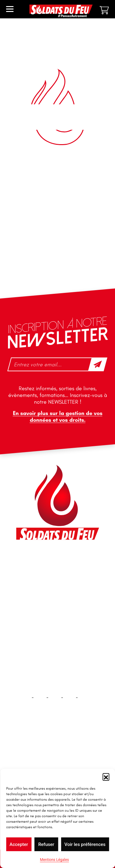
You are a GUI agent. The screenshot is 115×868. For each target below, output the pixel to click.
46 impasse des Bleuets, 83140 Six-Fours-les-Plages (57, 562)
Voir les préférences (85, 844)
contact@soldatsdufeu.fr (50, 575)
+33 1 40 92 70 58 (42, 601)
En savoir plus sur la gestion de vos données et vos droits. (58, 417)
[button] (106, 776)
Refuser (46, 844)
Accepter (19, 844)
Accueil (57, 750)
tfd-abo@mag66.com (46, 612)
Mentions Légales (54, 860)
